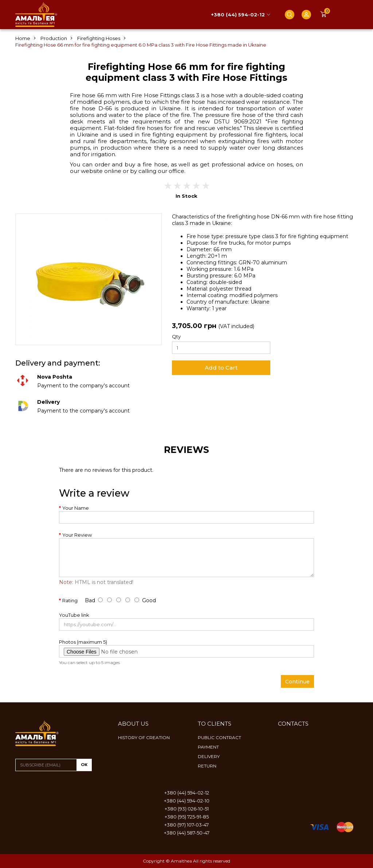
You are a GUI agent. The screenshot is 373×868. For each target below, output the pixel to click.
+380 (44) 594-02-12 (238, 15)
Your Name (76, 508)
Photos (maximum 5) (83, 642)
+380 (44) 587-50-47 (187, 833)
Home (23, 38)
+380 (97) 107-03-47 (186, 825)
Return (207, 766)
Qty (176, 336)
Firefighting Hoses (99, 38)
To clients (215, 724)
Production (54, 38)
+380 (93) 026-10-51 (187, 809)
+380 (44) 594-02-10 (187, 801)
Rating (70, 600)
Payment (208, 747)
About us (133, 724)
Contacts (293, 724)
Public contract (219, 737)
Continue (297, 682)
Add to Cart (221, 368)
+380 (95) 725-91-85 (187, 817)
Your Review (77, 535)
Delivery (209, 756)
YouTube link (74, 615)
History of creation (144, 737)
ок (84, 765)
